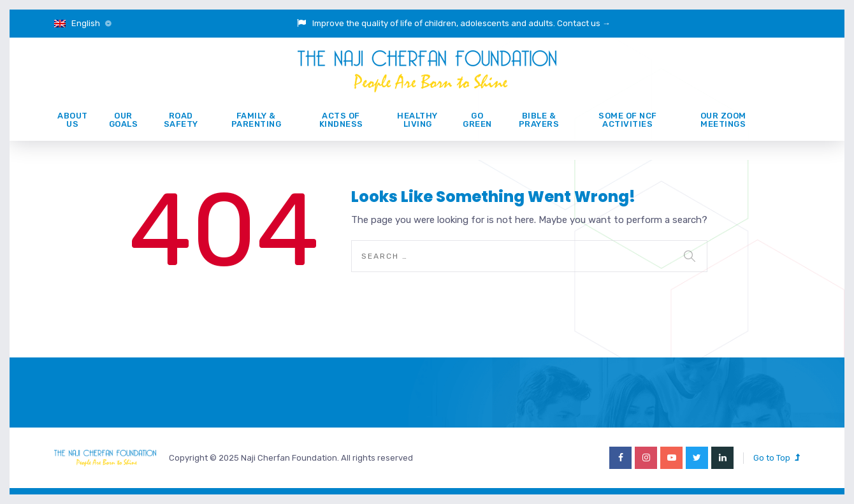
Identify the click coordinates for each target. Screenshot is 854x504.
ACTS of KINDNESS (341, 120)
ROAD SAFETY (181, 120)
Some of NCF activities (628, 120)
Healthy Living (417, 120)
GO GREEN (477, 120)
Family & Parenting (257, 120)
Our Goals (124, 120)
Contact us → (584, 23)
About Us (73, 120)
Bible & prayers (539, 120)
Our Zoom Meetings (723, 120)
